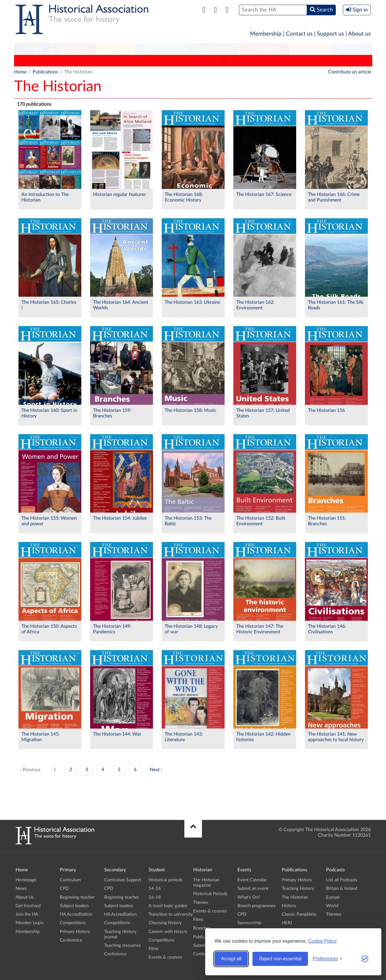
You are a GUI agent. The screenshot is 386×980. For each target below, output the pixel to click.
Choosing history (165, 923)
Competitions (73, 923)
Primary (32, 49)
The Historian (116, 61)
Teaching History (76, 61)
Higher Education (166, 49)
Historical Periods (210, 894)
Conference (71, 940)
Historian (219, 49)
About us (359, 34)
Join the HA (27, 914)
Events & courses (165, 957)
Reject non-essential (280, 959)
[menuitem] (33, 49)
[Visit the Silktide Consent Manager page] (365, 959)
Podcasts (310, 49)
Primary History (33, 61)
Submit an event (253, 888)
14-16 (155, 888)
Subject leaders (74, 906)
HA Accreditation (76, 914)
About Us (25, 897)
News (21, 888)
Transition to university (171, 914)
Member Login (30, 923)
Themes (201, 903)
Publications (264, 49)
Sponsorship (249, 923)
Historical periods (166, 880)
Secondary (74, 49)
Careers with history (168, 932)
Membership (266, 34)
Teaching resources (123, 945)
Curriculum (70, 880)
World (332, 906)
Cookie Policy (322, 941)
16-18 (155, 897)
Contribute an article (350, 72)
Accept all (231, 959)
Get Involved (28, 906)
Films (154, 949)
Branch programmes (257, 906)
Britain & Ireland (342, 888)
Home (20, 72)
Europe (333, 897)
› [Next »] (162, 770)
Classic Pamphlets (181, 61)
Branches (351, 49)
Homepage (26, 880)
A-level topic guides (168, 906)
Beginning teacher (77, 897)
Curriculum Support (123, 880)
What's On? (249, 897)
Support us (331, 34)
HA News (238, 61)
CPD (64, 888)
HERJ (214, 61)
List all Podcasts (342, 880)
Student (116, 49)
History (146, 61)
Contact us (299, 34)
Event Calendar (252, 880)
